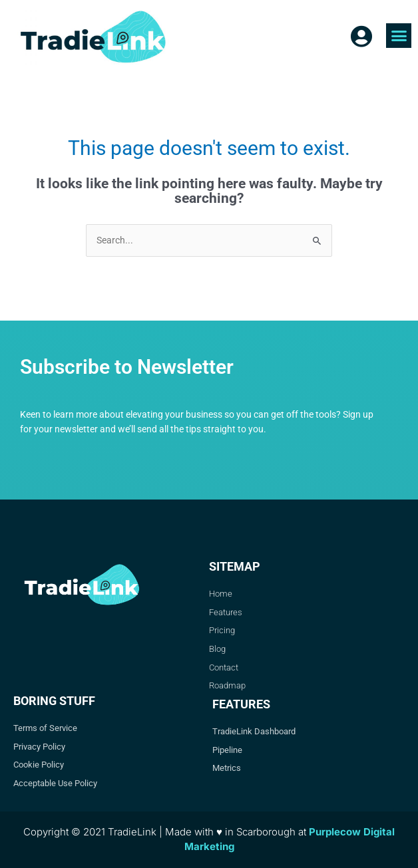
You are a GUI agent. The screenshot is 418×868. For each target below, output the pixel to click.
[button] (399, 36)
